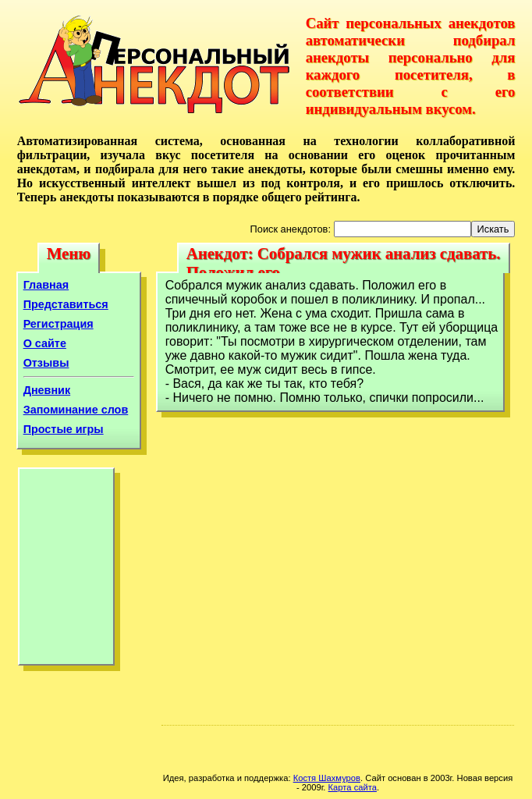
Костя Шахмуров (327, 778)
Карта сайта (353, 787)
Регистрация (59, 324)
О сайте (45, 343)
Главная (46, 285)
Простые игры (64, 429)
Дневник (47, 390)
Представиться (66, 304)
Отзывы (46, 363)
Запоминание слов (76, 410)
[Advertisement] (66, 570)
